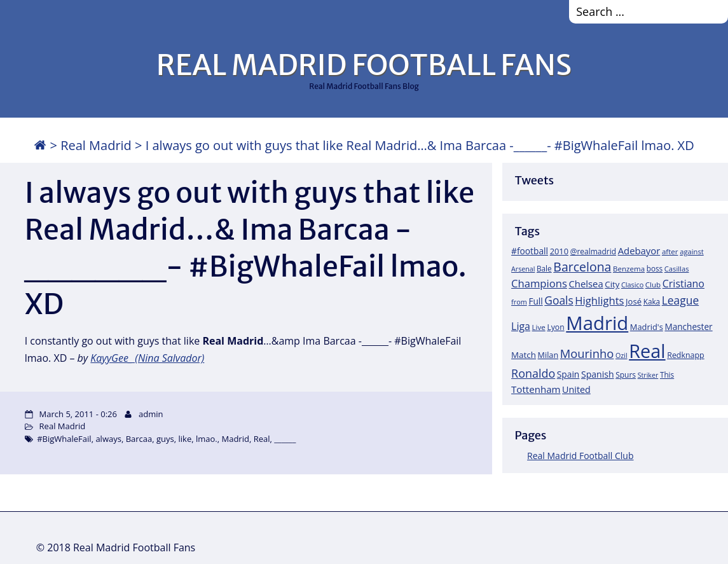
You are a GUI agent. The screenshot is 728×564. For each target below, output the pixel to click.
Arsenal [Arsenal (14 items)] (523, 269)
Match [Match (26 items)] (524, 355)
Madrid (235, 439)
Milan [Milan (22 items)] (548, 355)
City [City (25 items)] (612, 284)
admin (151, 414)
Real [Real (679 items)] (647, 351)
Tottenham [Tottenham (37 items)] (536, 389)
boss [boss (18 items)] (655, 268)
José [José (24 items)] (634, 301)
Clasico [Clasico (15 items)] (632, 285)
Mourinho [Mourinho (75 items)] (587, 353)
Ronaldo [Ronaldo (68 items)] (533, 373)
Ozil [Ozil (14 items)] (622, 355)
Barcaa (139, 439)
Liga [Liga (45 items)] (521, 326)
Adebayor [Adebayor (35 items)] (639, 251)
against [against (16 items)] (692, 251)
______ (285, 439)
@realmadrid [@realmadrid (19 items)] (593, 251)
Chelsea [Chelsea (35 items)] (586, 284)
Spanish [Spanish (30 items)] (598, 374)
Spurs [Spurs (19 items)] (626, 375)
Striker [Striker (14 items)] (648, 375)
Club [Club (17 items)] (653, 285)
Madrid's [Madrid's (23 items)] (647, 327)
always (108, 439)
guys (165, 439)
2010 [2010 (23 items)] (559, 251)
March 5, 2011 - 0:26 (78, 414)
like (185, 439)
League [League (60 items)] (680, 300)
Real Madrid (96, 145)
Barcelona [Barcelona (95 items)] (582, 267)
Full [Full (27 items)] (535, 301)
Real (262, 439)
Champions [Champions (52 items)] (539, 283)
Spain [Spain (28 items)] (568, 374)
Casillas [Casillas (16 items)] (677, 269)
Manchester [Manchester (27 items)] (688, 327)
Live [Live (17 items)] (539, 327)
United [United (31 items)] (576, 389)
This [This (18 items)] (667, 375)
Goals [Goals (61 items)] (559, 300)
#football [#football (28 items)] (530, 251)
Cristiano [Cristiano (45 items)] (683, 284)
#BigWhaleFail (64, 439)
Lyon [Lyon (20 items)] (555, 327)
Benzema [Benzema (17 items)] (629, 269)
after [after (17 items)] (670, 251)
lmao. (207, 439)
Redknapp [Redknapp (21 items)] (686, 355)
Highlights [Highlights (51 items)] (599, 300)
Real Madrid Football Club (580, 456)
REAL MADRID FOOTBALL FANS (364, 65)
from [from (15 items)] (519, 302)
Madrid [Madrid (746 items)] (597, 323)
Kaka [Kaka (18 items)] (652, 301)
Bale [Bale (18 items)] (544, 268)
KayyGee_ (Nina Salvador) (147, 358)
